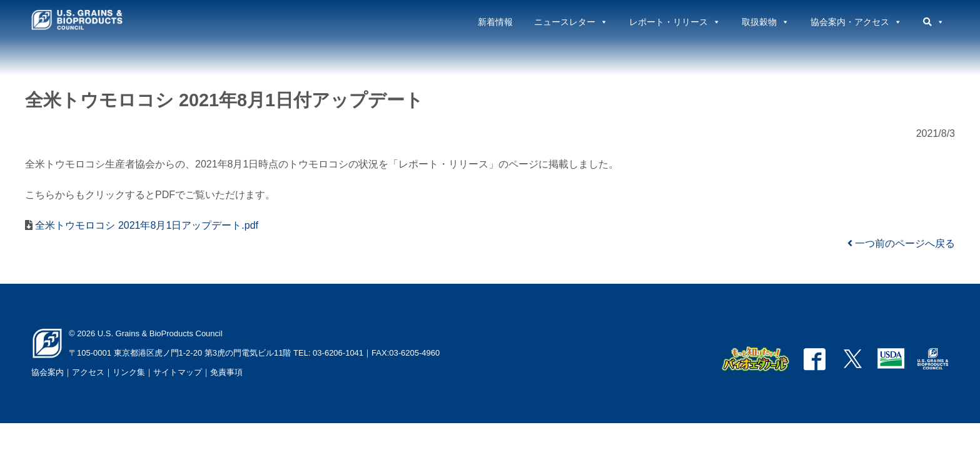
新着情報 (495, 22)
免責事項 (226, 372)
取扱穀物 (765, 22)
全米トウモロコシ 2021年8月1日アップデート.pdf (145, 225)
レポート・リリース (675, 22)
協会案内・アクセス (856, 22)
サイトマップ (178, 372)
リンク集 (129, 372)
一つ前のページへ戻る (901, 243)
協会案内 (48, 372)
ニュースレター (571, 22)
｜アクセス (84, 372)
